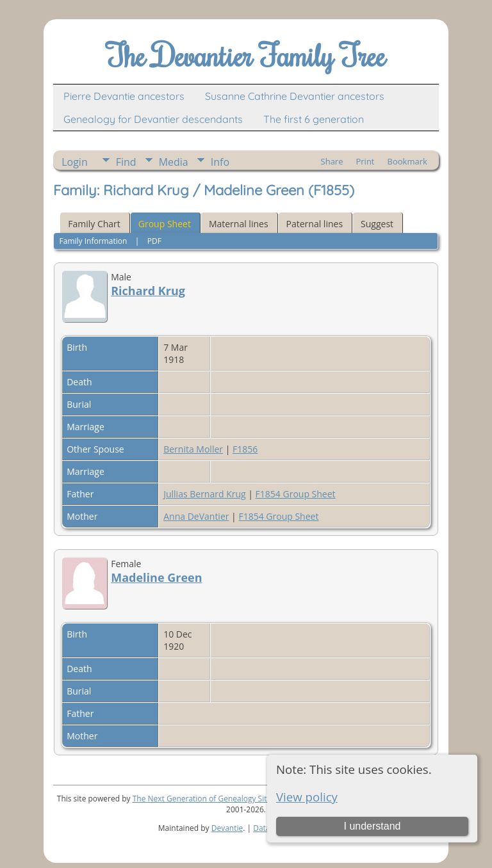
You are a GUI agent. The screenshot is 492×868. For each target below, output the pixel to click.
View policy (307, 797)
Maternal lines (239, 224)
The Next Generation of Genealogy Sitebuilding (217, 799)
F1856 (245, 449)
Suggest (377, 224)
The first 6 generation (314, 119)
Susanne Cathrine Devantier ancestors (295, 96)
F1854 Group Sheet (296, 494)
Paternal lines (315, 224)
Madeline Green (156, 577)
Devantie (227, 828)
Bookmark (407, 161)
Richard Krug (148, 291)
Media (174, 162)
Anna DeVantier (196, 516)
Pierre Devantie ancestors (124, 96)
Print (365, 161)
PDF (154, 241)
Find (126, 162)
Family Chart (94, 224)
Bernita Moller (193, 449)
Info (220, 162)
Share (332, 161)
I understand (372, 826)
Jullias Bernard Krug (204, 494)
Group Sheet (165, 224)
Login (75, 162)
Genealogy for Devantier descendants (153, 119)
